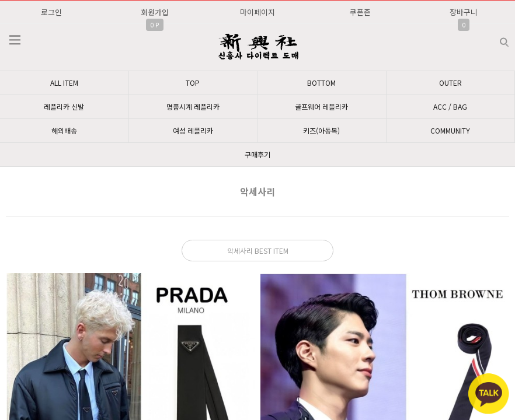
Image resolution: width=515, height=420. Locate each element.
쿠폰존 (360, 12)
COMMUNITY (450, 130)
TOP (193, 83)
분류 (15, 40)
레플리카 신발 (64, 106)
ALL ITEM (64, 83)
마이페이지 (257, 12)
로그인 (51, 12)
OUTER (450, 83)
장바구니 (464, 12)
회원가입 (155, 12)
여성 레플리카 (193, 130)
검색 (495, 38)
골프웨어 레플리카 (321, 106)
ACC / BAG (450, 106)
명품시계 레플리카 (193, 106)
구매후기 (257, 154)
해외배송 (64, 130)
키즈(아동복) (321, 130)
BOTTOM (321, 83)
